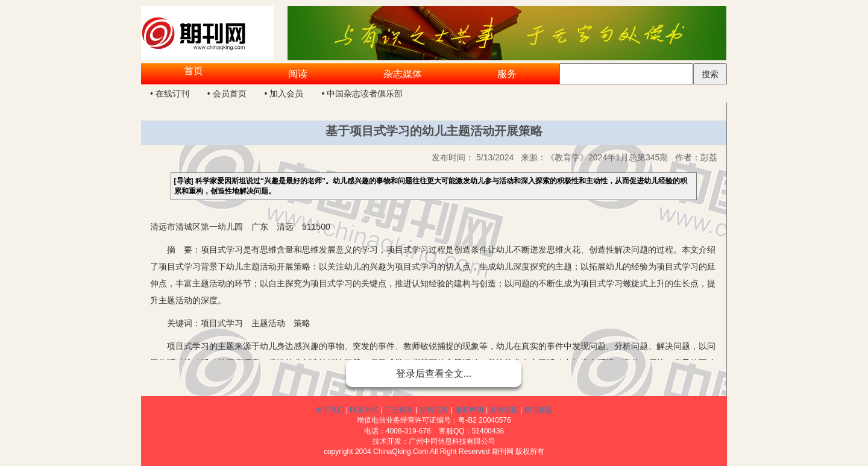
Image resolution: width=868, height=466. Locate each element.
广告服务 (399, 410)
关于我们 (330, 410)
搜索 (710, 74)
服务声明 (469, 410)
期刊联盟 (538, 410)
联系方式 (364, 410)
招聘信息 (434, 410)
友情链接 (504, 410)
